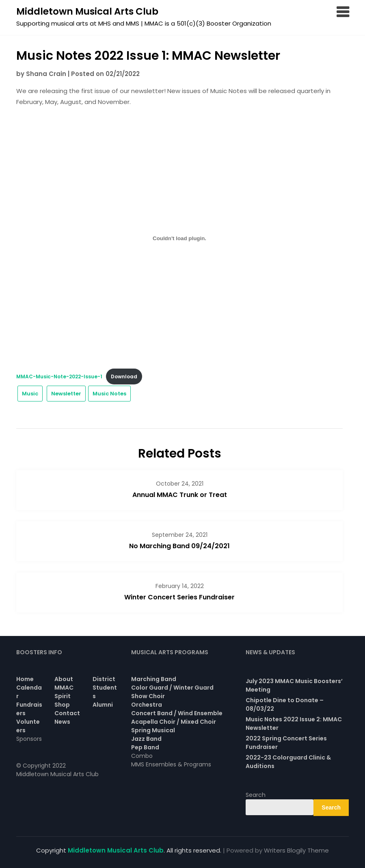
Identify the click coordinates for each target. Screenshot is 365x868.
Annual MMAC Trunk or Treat (180, 495)
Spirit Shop (63, 700)
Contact (67, 713)
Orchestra (147, 705)
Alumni (103, 705)
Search (256, 795)
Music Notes (109, 394)
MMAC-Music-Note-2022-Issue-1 (59, 376)
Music (30, 394)
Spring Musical (153, 730)
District (104, 679)
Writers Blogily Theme (296, 850)
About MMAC (64, 683)
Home (25, 679)
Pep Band (145, 747)
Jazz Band (146, 739)
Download (124, 376)
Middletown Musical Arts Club (87, 11)
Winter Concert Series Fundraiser (179, 597)
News (62, 722)
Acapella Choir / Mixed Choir (174, 722)
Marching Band (154, 679)
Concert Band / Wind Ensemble (177, 713)
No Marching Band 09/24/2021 (179, 546)
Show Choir (148, 696)
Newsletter (66, 394)
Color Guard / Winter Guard (172, 688)
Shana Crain (46, 74)
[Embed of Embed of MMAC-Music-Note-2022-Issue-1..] (179, 238)
